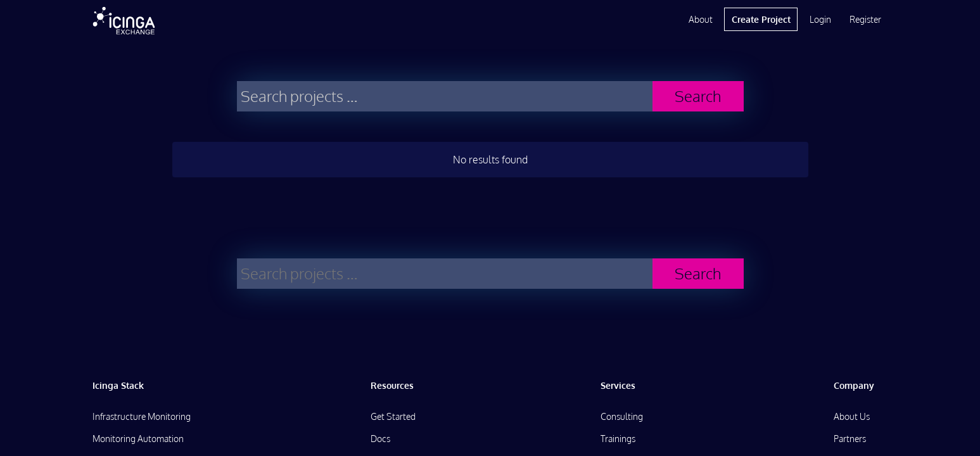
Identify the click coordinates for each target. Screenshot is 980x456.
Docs (380, 439)
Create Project (761, 19)
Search (698, 96)
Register (865, 19)
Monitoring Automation (138, 439)
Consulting (622, 416)
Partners (850, 439)
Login (820, 19)
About (701, 19)
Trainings (618, 439)
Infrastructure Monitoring (142, 416)
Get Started (393, 416)
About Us (852, 416)
